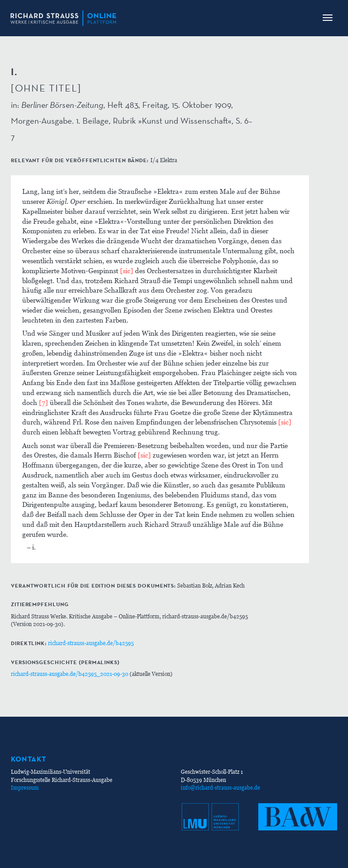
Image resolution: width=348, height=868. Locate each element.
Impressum (25, 788)
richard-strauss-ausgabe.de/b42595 (91, 643)
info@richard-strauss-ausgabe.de (220, 788)
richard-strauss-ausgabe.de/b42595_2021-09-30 (70, 674)
